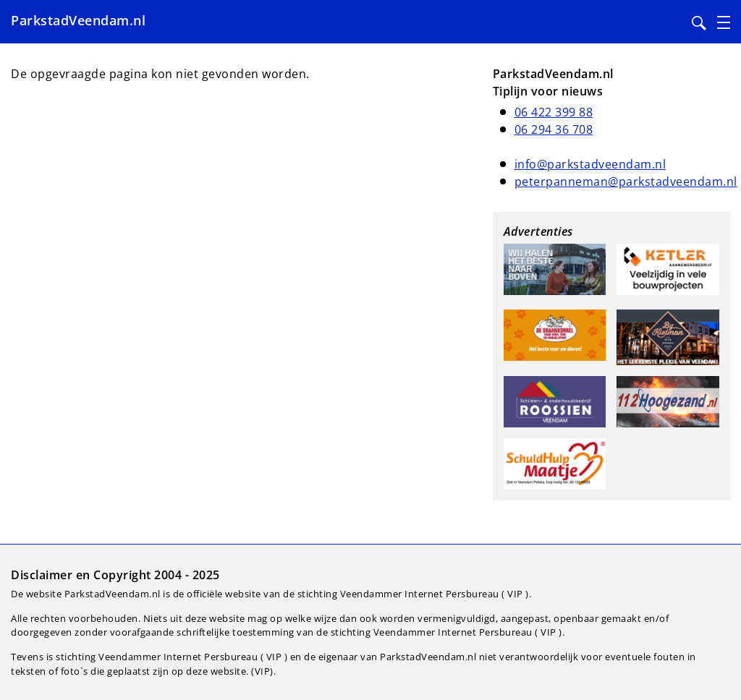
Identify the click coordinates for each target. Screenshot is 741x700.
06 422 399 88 (554, 112)
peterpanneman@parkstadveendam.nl (626, 182)
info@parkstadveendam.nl (590, 164)
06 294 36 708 (554, 129)
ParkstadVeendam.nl (78, 20)
